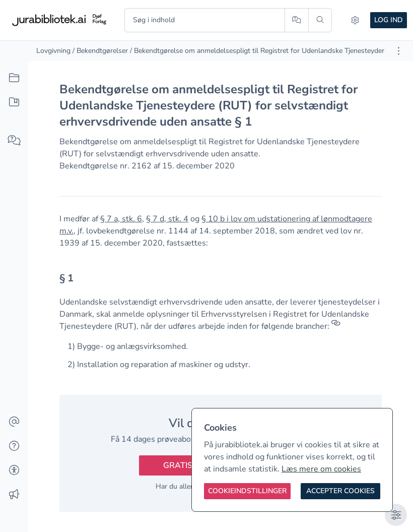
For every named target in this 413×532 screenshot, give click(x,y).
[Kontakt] (14, 422)
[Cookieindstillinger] (247, 491)
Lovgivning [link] (53, 51)
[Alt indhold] (14, 78)
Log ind (389, 20)
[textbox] (221, 282)
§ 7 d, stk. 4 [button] (167, 219)
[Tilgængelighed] (14, 470)
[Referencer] (336, 326)
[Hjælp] (14, 446)
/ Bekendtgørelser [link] (100, 51)
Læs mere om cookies (321, 469)
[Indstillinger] (355, 20)
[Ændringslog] (14, 495)
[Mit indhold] (14, 102)
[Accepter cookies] (340, 491)
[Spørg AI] (296, 20)
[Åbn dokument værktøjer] (399, 51)
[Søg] (320, 20)
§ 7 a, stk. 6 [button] (121, 219)
